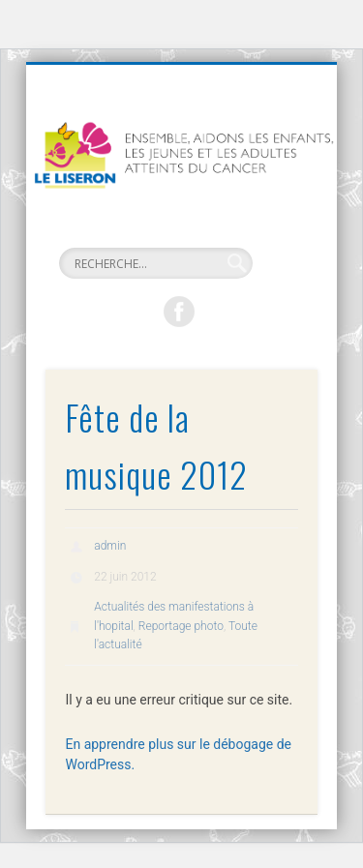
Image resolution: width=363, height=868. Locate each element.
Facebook (179, 312)
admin (110, 546)
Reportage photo (181, 626)
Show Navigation (274, 235)
